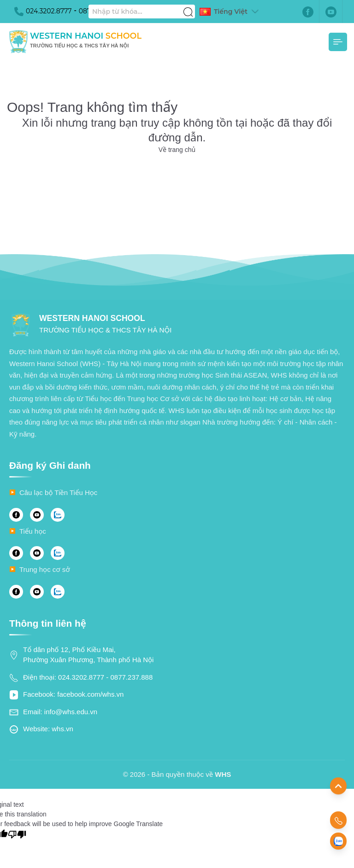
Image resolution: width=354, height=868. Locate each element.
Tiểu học (33, 531)
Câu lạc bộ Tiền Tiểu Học (58, 492)
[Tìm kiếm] (188, 7)
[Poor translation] (17, 834)
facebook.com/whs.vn (90, 694)
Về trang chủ (177, 150)
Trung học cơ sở (45, 569)
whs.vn (62, 729)
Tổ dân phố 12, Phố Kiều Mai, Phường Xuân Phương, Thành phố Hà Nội (88, 655)
